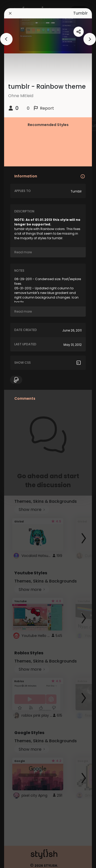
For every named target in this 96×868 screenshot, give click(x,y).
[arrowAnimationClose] (6, 39)
